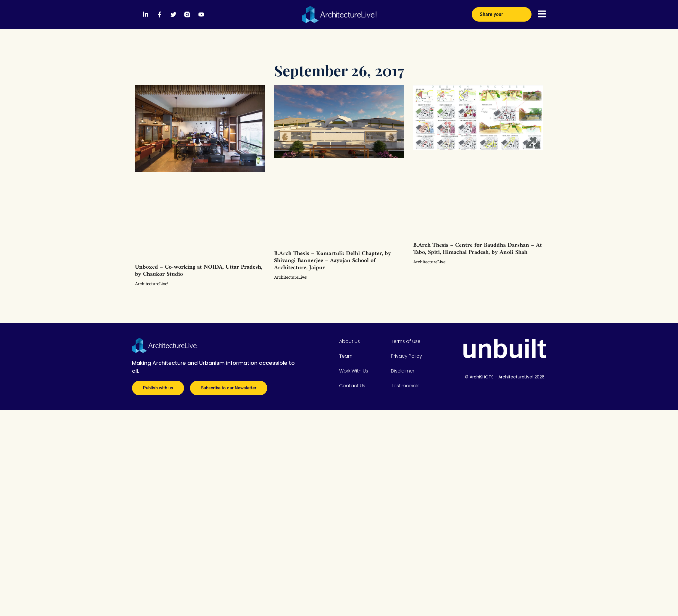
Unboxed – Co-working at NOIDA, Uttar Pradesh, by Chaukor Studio (199, 271)
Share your (502, 13)
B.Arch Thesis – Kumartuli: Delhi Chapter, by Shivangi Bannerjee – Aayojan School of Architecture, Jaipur (332, 261)
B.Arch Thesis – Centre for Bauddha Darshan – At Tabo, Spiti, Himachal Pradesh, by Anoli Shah (478, 249)
